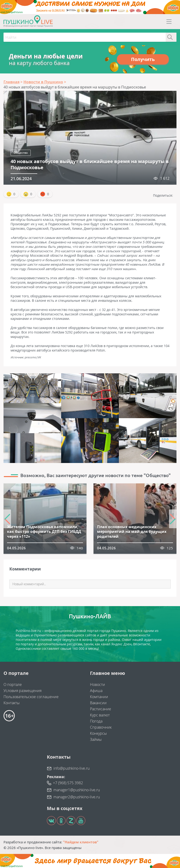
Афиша (96, 691)
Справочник (101, 727)
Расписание (101, 709)
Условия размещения (22, 691)
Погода (96, 721)
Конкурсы (98, 733)
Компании (99, 697)
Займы (96, 739)
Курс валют (100, 715)
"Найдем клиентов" (81, 842)
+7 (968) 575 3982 (68, 783)
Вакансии (98, 703)
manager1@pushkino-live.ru (77, 790)
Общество (21, 153)
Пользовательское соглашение (31, 697)
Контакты (12, 703)
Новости (97, 684)
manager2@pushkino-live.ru (77, 797)
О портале (13, 684)
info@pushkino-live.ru (71, 768)
